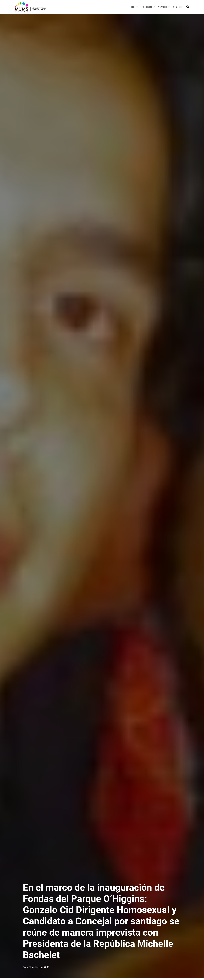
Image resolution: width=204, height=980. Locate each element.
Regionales (147, 7)
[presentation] (137, 7)
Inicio (133, 7)
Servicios (163, 7)
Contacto (177, 7)
